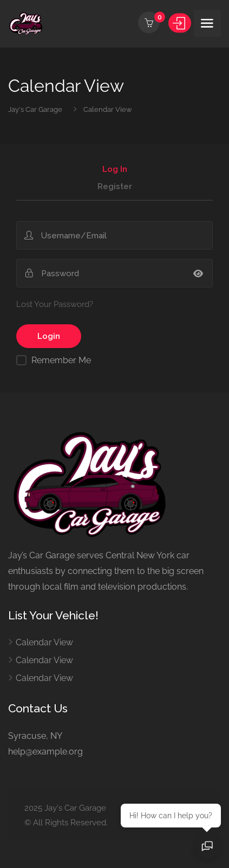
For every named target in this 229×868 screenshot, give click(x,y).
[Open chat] (207, 846)
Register (115, 187)
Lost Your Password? (55, 304)
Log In (115, 170)
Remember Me (61, 360)
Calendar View (44, 642)
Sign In (180, 23)
